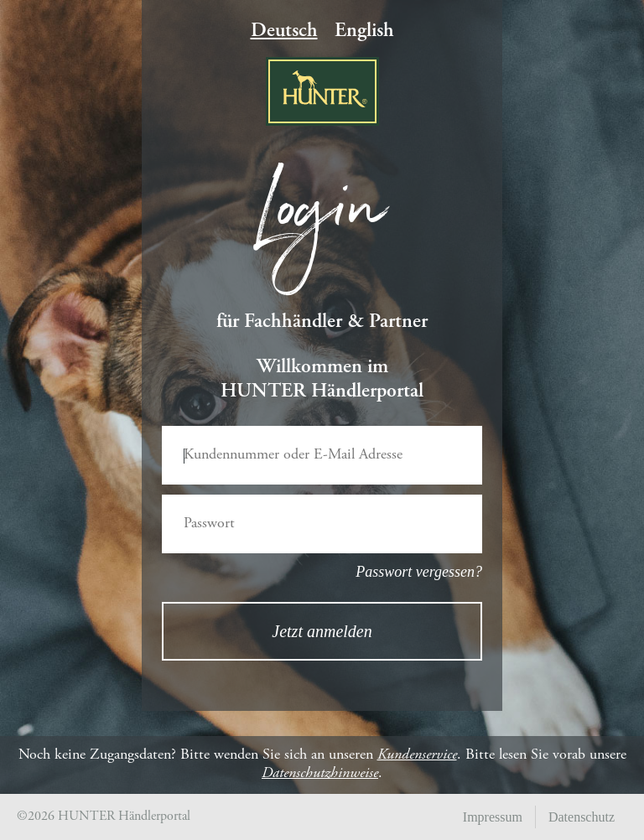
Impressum (493, 817)
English (364, 32)
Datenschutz (582, 817)
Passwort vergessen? (419, 572)
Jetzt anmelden (322, 631)
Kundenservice (417, 755)
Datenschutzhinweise (320, 774)
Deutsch (284, 32)
